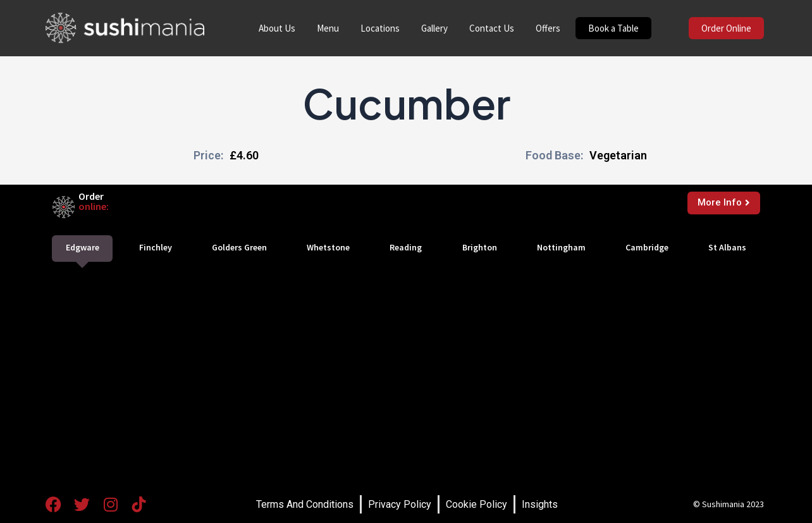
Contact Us (492, 28)
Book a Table (613, 28)
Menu (328, 28)
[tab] (82, 249)
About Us (277, 28)
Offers (548, 28)
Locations (380, 28)
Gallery (434, 28)
